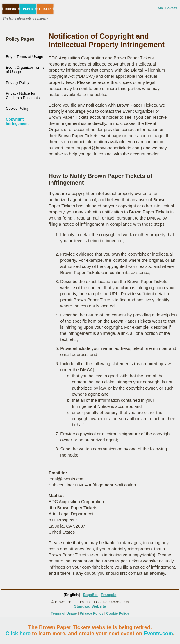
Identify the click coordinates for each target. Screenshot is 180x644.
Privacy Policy (18, 83)
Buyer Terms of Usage (24, 57)
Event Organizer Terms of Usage (25, 70)
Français (109, 595)
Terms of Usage (64, 613)
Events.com (158, 634)
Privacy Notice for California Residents (23, 95)
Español (90, 595)
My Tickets (167, 8)
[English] (72, 595)
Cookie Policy (17, 108)
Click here (18, 634)
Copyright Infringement (17, 121)
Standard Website (90, 606)
